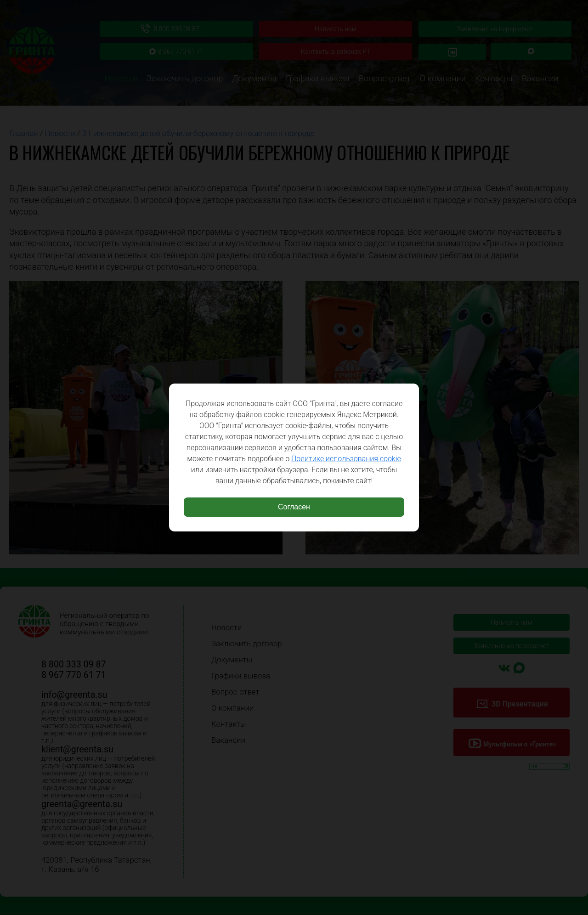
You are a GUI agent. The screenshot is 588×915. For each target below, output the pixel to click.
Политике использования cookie (346, 459)
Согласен (294, 507)
